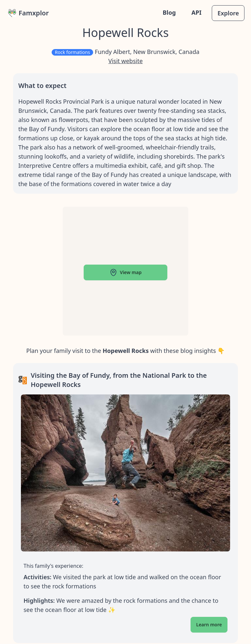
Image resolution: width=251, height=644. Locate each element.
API (197, 12)
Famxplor (28, 13)
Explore (228, 13)
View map (125, 272)
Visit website (125, 61)
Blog (169, 12)
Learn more (209, 625)
